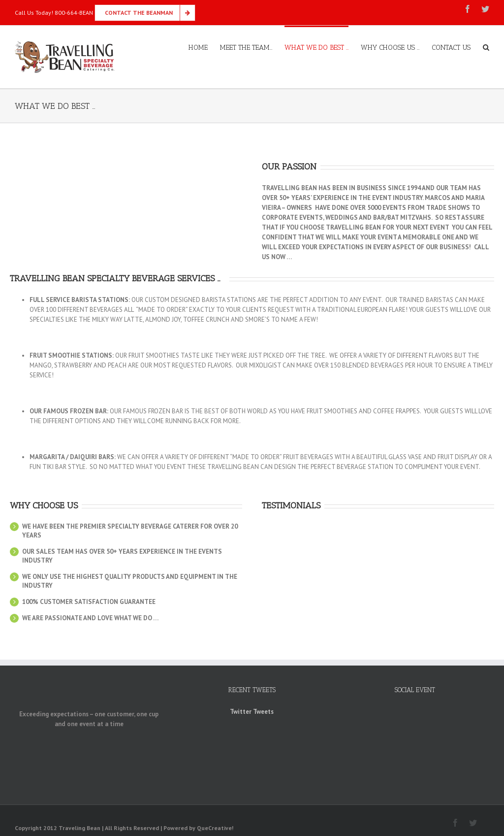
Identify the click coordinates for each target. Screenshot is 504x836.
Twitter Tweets (252, 712)
